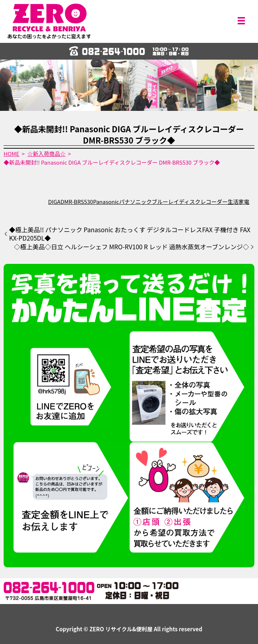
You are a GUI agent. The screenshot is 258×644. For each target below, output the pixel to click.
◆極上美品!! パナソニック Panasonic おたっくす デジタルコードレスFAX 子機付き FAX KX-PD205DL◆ (130, 234)
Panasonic (106, 202)
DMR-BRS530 (77, 202)
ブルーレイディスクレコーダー (190, 202)
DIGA (54, 202)
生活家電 (238, 202)
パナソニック (135, 202)
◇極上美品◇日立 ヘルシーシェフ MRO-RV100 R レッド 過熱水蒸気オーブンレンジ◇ (131, 247)
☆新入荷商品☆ (47, 154)
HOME (11, 154)
